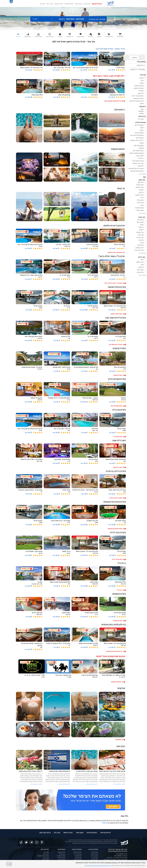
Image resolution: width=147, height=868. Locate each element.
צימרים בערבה (94, 860)
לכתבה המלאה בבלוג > (36, 784)
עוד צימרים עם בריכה (119, 437)
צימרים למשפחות (69, 4)
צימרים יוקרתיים (61, 856)
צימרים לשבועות (97, 4)
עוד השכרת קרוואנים (119, 375)
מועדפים (43, 4)
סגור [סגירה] (9, 864)
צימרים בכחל (78, 858)
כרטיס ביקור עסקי (45, 833)
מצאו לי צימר (50, 4)
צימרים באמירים (78, 852)
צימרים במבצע (61, 852)
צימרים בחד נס (78, 854)
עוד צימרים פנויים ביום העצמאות (116, 529)
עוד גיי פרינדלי (120, 590)
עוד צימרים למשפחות (119, 621)
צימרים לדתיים (61, 858)
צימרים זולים (62, 854)
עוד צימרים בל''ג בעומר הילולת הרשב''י (114, 283)
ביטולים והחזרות (92, 833)
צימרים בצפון (87, 4)
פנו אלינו (105, 823)
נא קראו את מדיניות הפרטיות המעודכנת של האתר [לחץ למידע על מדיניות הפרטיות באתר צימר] (98, 865)
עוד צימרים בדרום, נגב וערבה (117, 498)
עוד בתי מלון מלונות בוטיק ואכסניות (115, 651)
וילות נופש (46, 852)
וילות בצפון (46, 854)
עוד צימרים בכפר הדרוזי (118, 559)
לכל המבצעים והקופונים (117, 682)
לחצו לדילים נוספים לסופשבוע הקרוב (114, 101)
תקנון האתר (80, 833)
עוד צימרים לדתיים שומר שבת (117, 344)
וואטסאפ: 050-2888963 (121, 856)
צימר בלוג (57, 833)
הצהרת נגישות (68, 833)
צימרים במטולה (78, 860)
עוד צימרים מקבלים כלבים (117, 406)
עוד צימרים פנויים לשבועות (117, 314)
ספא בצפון (46, 858)
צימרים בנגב (95, 858)
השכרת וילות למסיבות (43, 856)
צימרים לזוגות (79, 4)
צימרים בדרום (94, 856)
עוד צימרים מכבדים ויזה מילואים (116, 252)
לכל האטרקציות (119, 740)
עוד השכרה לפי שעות (119, 467)
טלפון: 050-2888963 (122, 854)
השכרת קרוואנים (59, 4)
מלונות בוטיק (46, 860)
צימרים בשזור (78, 856)
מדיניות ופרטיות (105, 833)
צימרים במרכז (94, 854)
